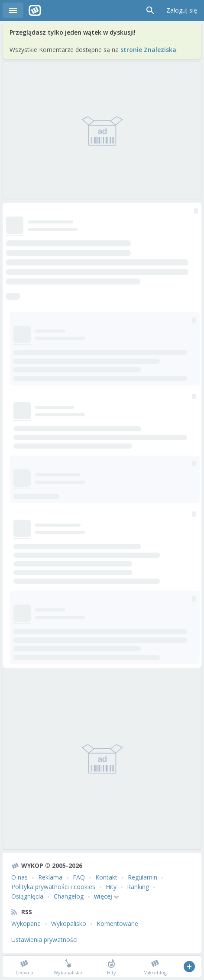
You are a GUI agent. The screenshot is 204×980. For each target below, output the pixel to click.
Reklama (50, 877)
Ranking (138, 887)
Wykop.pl (35, 10)
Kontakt (106, 877)
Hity (111, 887)
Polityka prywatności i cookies (53, 887)
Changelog (69, 896)
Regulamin (142, 877)
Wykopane (26, 923)
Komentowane (117, 923)
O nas (19, 877)
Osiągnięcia (27, 896)
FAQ (79, 877)
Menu (13, 10)
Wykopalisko (69, 923)
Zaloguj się (182, 10)
